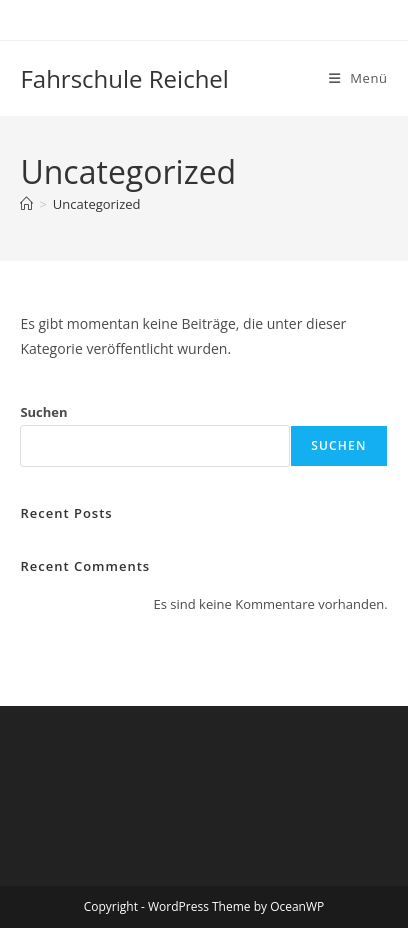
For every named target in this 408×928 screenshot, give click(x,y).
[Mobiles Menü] (358, 78)
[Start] (26, 204)
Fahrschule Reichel (124, 78)
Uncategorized (97, 204)
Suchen (43, 412)
